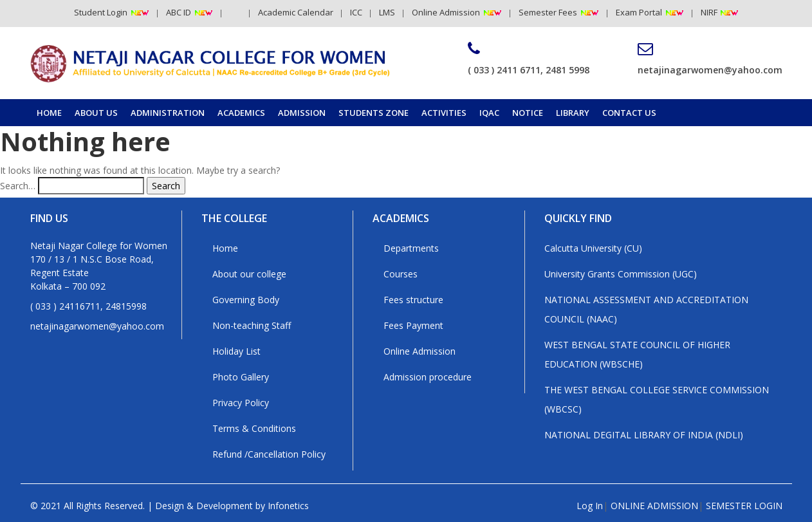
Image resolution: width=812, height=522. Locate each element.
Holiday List (236, 351)
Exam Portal (639, 12)
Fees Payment (413, 325)
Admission (302, 113)
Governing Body (246, 300)
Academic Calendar (296, 12)
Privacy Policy (241, 403)
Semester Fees (548, 12)
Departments (411, 248)
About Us (96, 113)
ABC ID (179, 12)
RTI (235, 12)
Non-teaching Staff (252, 325)
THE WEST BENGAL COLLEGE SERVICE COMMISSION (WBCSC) (657, 399)
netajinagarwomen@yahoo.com (710, 59)
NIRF (710, 12)
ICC (356, 12)
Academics (241, 113)
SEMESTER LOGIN (744, 506)
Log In (590, 506)
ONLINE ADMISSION (654, 506)
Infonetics (288, 506)
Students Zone (374, 113)
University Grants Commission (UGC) (621, 274)
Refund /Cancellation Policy (269, 454)
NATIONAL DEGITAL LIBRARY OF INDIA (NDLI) (644, 435)
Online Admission (446, 12)
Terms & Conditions (254, 428)
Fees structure (413, 300)
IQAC (489, 113)
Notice (528, 113)
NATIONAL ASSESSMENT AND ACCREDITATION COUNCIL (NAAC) (646, 309)
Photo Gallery (241, 377)
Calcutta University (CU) (593, 248)
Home (49, 113)
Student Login (101, 12)
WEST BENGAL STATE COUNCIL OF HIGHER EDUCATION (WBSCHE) (637, 354)
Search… (18, 186)
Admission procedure (428, 377)
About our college (249, 274)
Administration (168, 113)
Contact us (629, 113)
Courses (401, 274)
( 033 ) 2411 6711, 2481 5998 (529, 59)
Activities (444, 113)
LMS (387, 12)
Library (573, 113)
